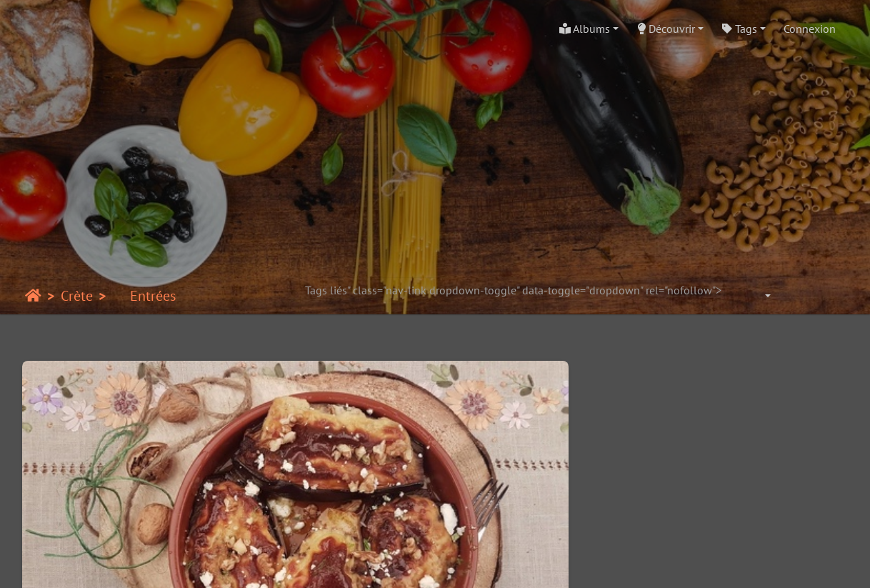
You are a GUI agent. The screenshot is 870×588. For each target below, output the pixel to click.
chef (691, 564)
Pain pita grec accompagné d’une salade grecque (753, 503)
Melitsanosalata (117, 503)
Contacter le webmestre (279, 564)
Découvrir (666, 29)
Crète (77, 296)
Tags (740, 29)
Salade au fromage (329, 503)
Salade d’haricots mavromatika (541, 503)
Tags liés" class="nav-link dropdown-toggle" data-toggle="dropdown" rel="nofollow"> (520, 290)
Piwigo (197, 564)
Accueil (33, 296)
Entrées (144, 296)
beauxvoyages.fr (462, 564)
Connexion (810, 29)
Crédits (732, 564)
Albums (585, 29)
